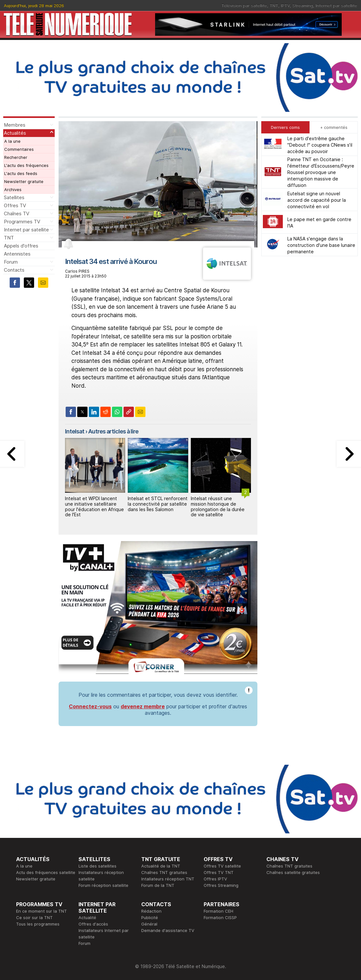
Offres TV (15, 205)
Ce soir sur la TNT (34, 917)
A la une (12, 141)
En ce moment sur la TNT (42, 911)
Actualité (87, 917)
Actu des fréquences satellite (46, 872)
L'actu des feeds (21, 173)
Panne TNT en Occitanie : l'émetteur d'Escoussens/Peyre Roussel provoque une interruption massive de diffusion (321, 172)
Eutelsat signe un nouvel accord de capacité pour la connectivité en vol (317, 200)
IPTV (285, 5)
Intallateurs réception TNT (168, 879)
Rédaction (151, 911)
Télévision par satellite (244, 5)
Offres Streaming (221, 885)
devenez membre (143, 706)
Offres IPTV (215, 879)
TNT (274, 5)
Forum (11, 262)
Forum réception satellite (103, 885)
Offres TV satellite (222, 866)
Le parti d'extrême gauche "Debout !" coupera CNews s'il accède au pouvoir (320, 145)
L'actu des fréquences (26, 165)
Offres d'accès (93, 924)
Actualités (15, 133)
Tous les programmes (38, 924)
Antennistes (17, 254)
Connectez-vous (90, 706)
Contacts (14, 270)
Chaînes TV (17, 213)
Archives (13, 189)
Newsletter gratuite (24, 181)
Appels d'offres (21, 246)
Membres (15, 125)
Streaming (303, 5)
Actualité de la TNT (161, 866)
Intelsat (75, 431)
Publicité (150, 917)
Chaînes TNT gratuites (164, 872)
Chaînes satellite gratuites (293, 872)
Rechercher (16, 157)
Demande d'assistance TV (168, 930)
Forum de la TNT (158, 885)
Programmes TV (22, 222)
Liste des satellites (97, 866)
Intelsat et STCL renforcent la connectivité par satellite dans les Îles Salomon (158, 504)
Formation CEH (218, 911)
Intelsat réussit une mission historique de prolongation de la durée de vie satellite (218, 506)
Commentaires (19, 149)
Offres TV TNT (219, 872)
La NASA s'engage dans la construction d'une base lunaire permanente (321, 245)
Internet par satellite (336, 5)
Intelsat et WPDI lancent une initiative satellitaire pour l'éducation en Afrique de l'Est (94, 506)
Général (149, 924)
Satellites (14, 197)
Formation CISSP (220, 917)
